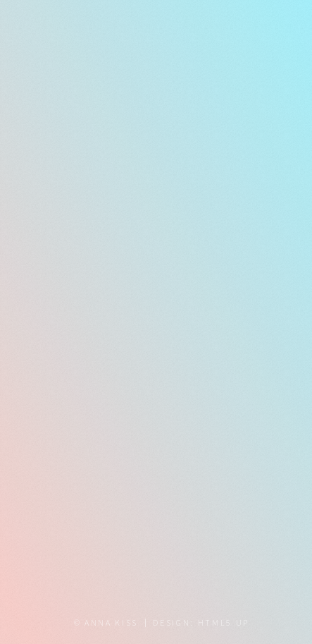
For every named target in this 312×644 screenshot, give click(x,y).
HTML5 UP (224, 622)
